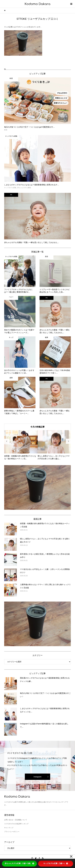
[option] (21, 445)
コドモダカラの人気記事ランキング (16, 824)
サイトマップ (9, 828)
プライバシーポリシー (12, 832)
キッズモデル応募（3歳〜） (56, 863)
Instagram (37, 777)
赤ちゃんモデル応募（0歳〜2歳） (19, 863)
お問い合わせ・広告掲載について (16, 820)
